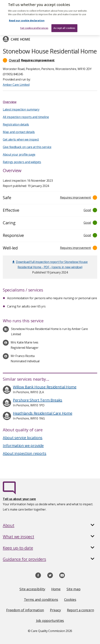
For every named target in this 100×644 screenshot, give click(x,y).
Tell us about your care (19, 499)
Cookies (70, 600)
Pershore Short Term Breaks (38, 400)
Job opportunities (50, 621)
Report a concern (80, 610)
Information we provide (23, 446)
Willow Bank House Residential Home (45, 387)
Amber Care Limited (16, 85)
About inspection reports (25, 453)
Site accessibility (32, 589)
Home (56, 589)
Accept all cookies (64, 23)
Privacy (55, 610)
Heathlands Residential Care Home (43, 413)
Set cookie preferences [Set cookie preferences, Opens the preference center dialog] (34, 23)
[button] (50, 60)
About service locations (23, 438)
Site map (74, 589)
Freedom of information (25, 610)
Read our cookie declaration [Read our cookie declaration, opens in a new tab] (27, 16)
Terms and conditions (41, 600)
